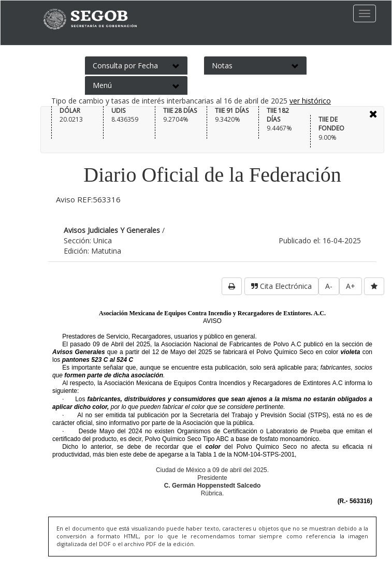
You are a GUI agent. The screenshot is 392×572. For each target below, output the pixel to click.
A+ (351, 286)
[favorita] (374, 286)
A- (329, 286)
